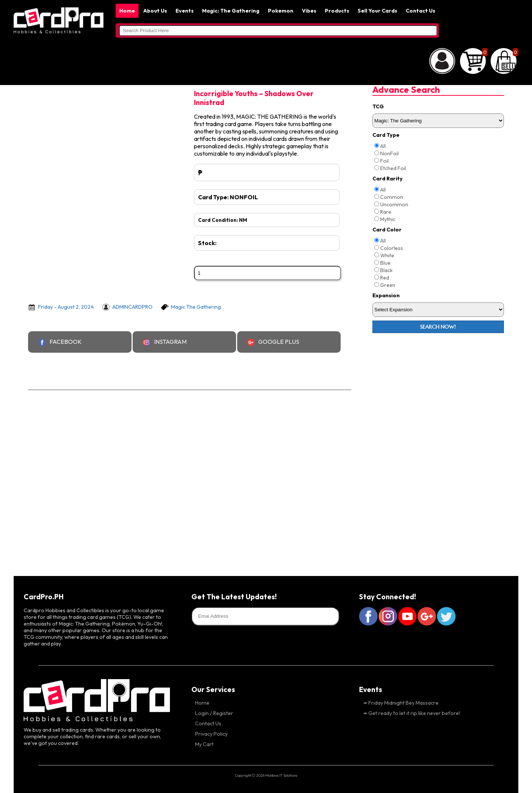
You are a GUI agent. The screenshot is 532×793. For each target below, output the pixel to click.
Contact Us (420, 11)
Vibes (309, 11)
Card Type (386, 135)
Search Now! (438, 327)
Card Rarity (388, 179)
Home (127, 11)
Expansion (386, 295)
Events (185, 11)
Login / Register (214, 713)
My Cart (204, 744)
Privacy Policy (211, 734)
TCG (378, 106)
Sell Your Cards (377, 11)
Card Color (387, 230)
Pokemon (281, 11)
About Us (155, 11)
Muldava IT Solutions (281, 775)
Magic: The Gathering (231, 11)
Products (337, 11)
